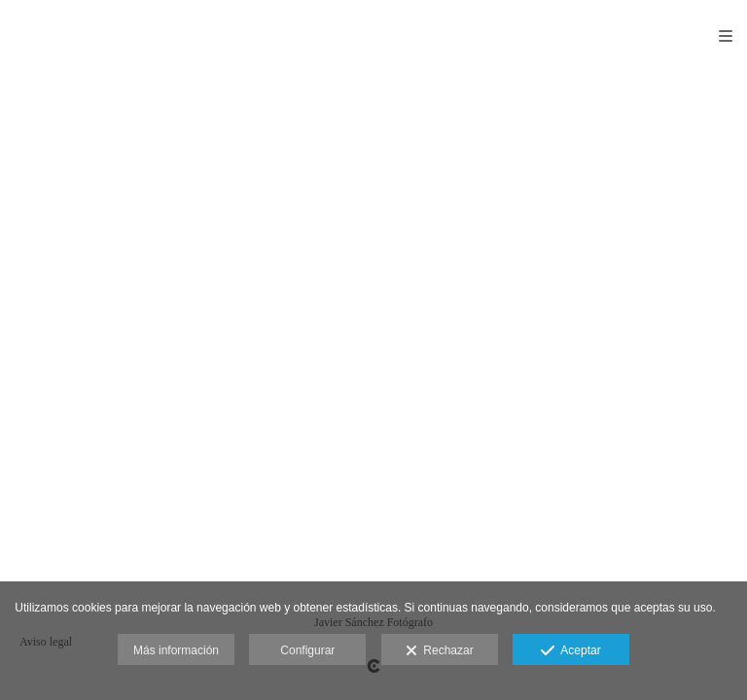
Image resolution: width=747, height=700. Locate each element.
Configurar (307, 650)
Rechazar (440, 651)
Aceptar (570, 651)
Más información (176, 650)
